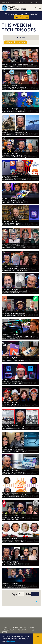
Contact (6, 627)
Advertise (17, 627)
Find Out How (22, 17)
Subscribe (26, 2)
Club (13, 2)
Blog (18, 2)
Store (5, 632)
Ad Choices (23, 630)
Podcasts (6, 2)
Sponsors (35, 2)
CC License (29, 627)
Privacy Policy (9, 630)
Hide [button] (37, 636)
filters (21, 37)
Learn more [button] (12, 641)
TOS (32, 630)
